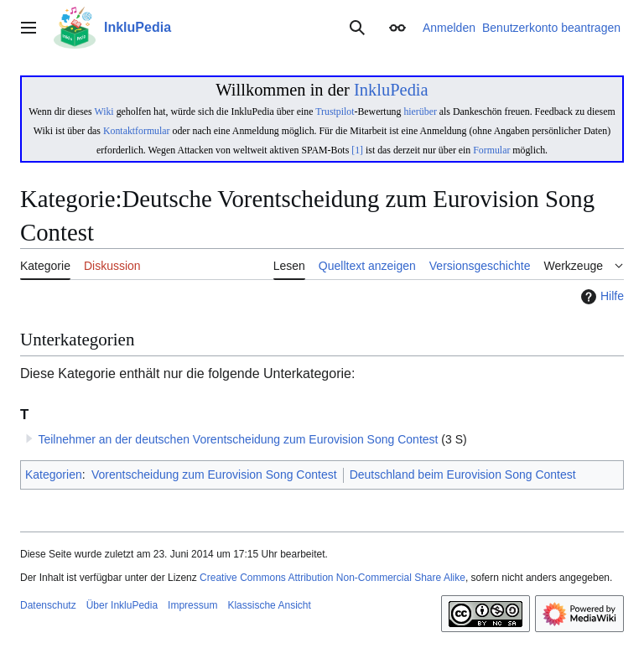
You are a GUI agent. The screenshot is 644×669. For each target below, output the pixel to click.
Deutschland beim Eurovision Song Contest (463, 475)
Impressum (192, 605)
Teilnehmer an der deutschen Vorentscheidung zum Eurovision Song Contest (238, 439)
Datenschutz (48, 605)
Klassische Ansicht (269, 605)
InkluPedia (391, 90)
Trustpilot (335, 111)
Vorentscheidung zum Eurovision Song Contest (214, 475)
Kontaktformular (137, 131)
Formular (491, 150)
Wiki (104, 111)
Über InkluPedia (122, 605)
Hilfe (600, 297)
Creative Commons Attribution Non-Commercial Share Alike (332, 578)
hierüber (420, 111)
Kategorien (54, 475)
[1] (357, 150)
